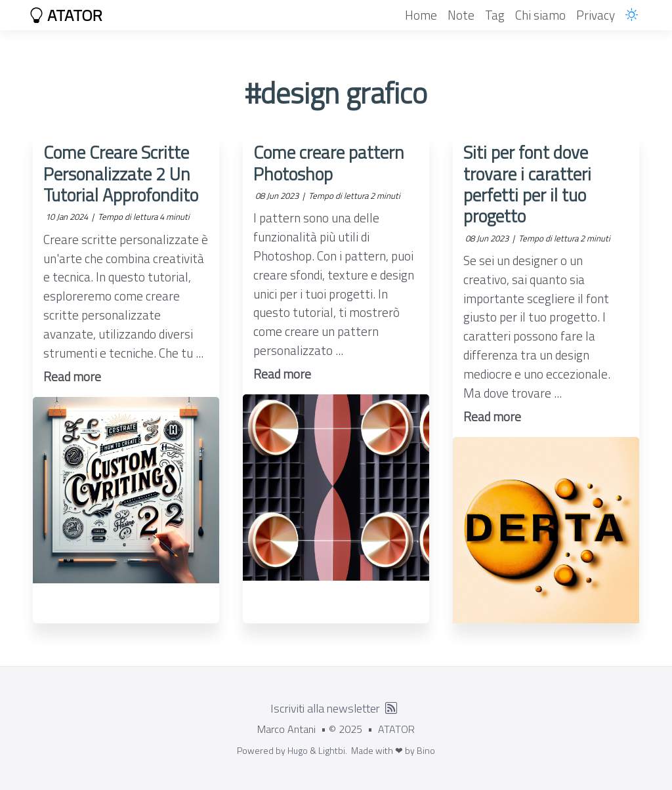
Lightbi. (333, 750)
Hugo (298, 750)
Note (461, 15)
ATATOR (66, 15)
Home (421, 15)
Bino (426, 750)
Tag (495, 15)
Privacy (596, 15)
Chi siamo (540, 15)
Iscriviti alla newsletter (325, 708)
